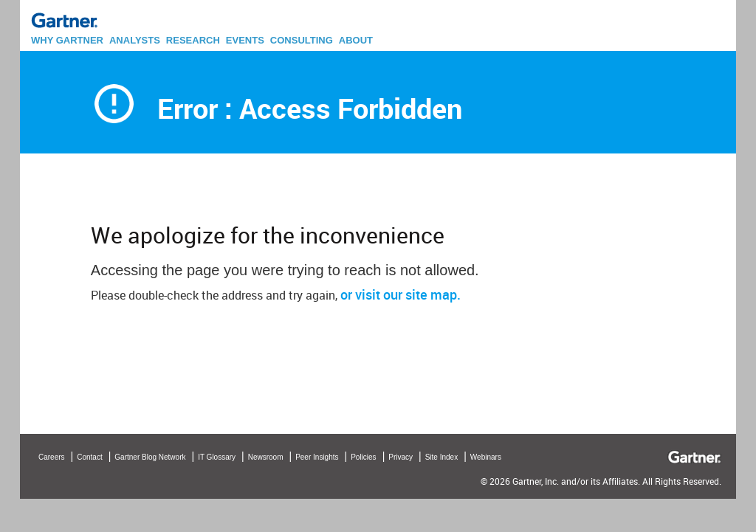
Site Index (441, 457)
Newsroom (266, 457)
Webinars (486, 457)
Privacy (401, 457)
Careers (52, 457)
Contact (89, 457)
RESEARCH (193, 40)
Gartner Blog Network (150, 457)
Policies (363, 457)
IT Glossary (217, 457)
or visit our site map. (401, 294)
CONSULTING (302, 40)
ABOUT (356, 40)
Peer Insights (317, 457)
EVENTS (245, 40)
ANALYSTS (135, 40)
